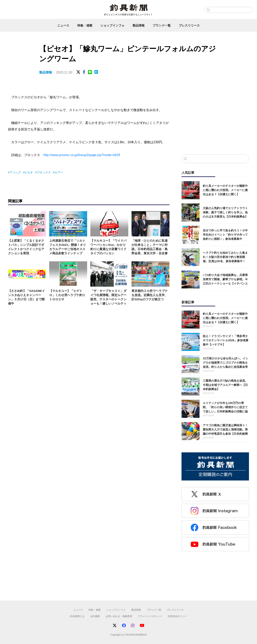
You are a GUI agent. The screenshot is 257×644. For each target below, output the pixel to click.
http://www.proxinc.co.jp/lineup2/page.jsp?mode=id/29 (82, 155)
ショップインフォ (112, 25)
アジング (15, 172)
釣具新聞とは (77, 616)
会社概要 (95, 616)
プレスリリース (189, 25)
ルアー (59, 172)
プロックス (44, 172)
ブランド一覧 (162, 25)
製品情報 (139, 25)
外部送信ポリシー (177, 616)
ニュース (63, 25)
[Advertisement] (215, 118)
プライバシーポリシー (150, 616)
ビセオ (29, 172)
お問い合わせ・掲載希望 (119, 616)
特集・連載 (85, 25)
